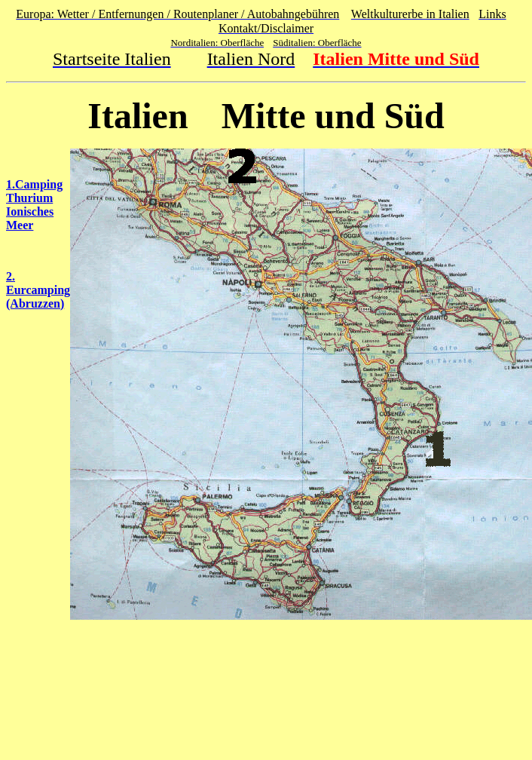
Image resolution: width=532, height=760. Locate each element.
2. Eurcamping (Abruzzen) (38, 290)
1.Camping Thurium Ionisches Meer (34, 205)
